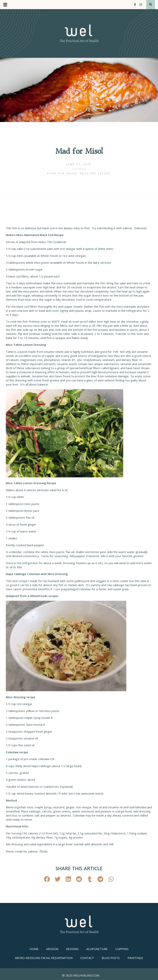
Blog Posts (111, 958)
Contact (87, 958)
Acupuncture (97, 949)
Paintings (135, 958)
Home (34, 949)
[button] (47, 879)
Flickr (44, 851)
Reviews (72, 949)
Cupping (122, 949)
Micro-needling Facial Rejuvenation (44, 958)
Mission (52, 949)
